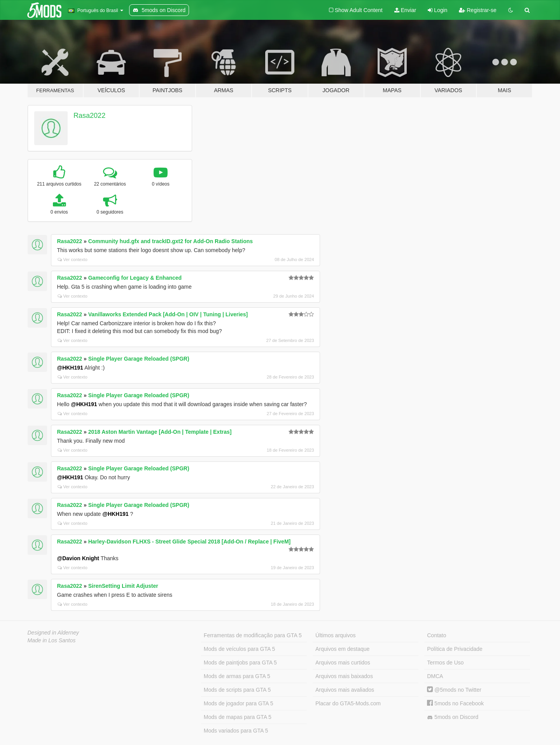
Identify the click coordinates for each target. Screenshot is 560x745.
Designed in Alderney (53, 633)
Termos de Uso (445, 663)
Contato (437, 635)
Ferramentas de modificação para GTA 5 (253, 635)
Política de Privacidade (455, 649)
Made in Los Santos (52, 640)
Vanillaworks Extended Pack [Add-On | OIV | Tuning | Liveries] (168, 314)
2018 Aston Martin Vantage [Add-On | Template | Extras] (160, 432)
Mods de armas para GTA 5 (237, 676)
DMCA (435, 676)
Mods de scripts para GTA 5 (237, 690)
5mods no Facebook (455, 703)
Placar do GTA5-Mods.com (348, 703)
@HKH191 (70, 368)
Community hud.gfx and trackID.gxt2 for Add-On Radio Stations (171, 241)
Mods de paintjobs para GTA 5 (240, 663)
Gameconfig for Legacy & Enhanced (135, 278)
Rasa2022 (89, 116)
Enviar (405, 10)
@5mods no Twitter (454, 690)
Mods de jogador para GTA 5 (239, 703)
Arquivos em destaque (342, 649)
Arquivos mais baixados (344, 676)
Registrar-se (478, 10)
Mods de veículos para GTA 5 (239, 649)
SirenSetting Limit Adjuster (123, 586)
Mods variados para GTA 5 (236, 731)
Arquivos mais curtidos (343, 663)
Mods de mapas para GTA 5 (238, 717)
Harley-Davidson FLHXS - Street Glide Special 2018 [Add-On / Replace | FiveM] (190, 542)
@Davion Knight (78, 558)
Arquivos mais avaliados (345, 690)
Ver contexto (73, 259)
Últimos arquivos (335, 635)
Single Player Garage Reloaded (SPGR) (139, 359)
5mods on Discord (453, 717)
